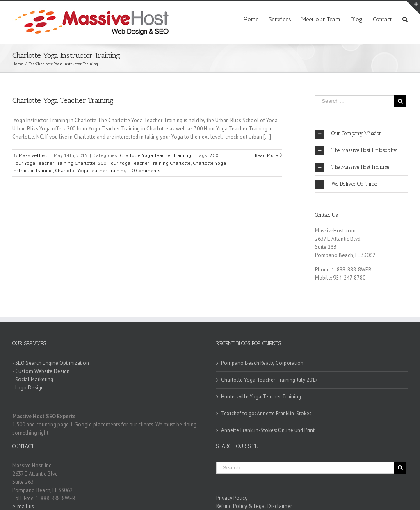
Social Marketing (34, 379)
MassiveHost (33, 155)
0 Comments (146, 170)
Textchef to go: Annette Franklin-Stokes (266, 413)
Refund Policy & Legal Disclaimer (254, 506)
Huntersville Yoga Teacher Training (261, 397)
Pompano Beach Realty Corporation (262, 363)
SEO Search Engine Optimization (52, 363)
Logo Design (30, 388)
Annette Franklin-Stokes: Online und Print (268, 430)
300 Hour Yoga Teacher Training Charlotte (144, 163)
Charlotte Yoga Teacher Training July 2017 (269, 380)
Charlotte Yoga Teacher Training (63, 100)
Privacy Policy (232, 498)
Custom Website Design (42, 371)
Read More (266, 155)
